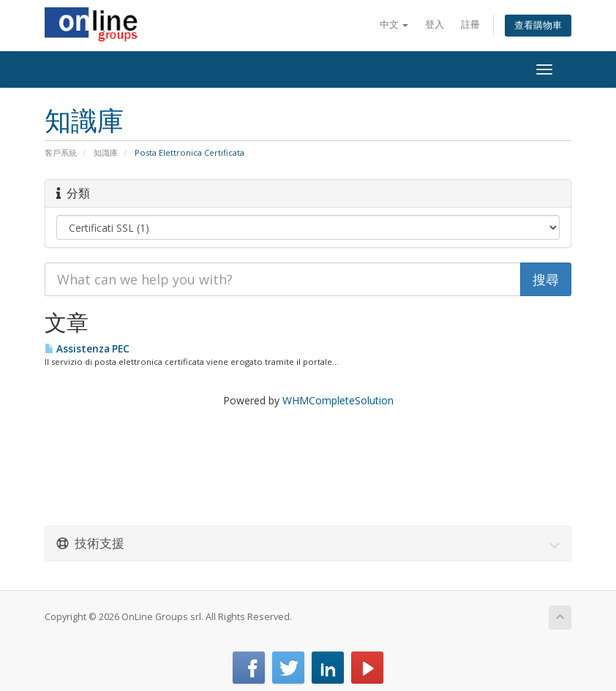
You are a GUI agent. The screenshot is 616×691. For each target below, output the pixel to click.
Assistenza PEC (87, 349)
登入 (435, 24)
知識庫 (106, 152)
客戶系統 (61, 152)
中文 (394, 24)
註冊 (470, 24)
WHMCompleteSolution (338, 400)
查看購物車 (538, 25)
